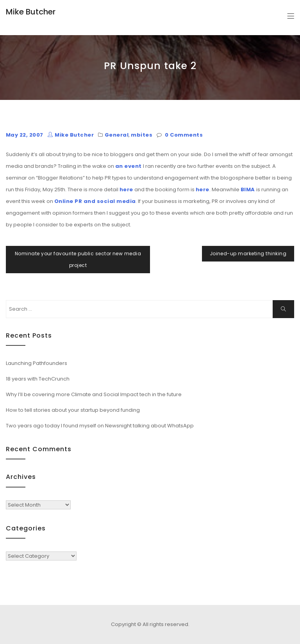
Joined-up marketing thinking (248, 254)
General (117, 135)
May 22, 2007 (25, 135)
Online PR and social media (95, 201)
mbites (142, 135)
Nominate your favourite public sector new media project (78, 259)
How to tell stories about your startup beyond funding (73, 410)
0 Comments (184, 135)
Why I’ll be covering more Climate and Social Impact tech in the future (94, 394)
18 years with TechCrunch (38, 379)
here (126, 189)
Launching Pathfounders (37, 363)
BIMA (248, 189)
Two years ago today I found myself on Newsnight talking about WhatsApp (100, 426)
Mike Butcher (31, 12)
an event (129, 166)
